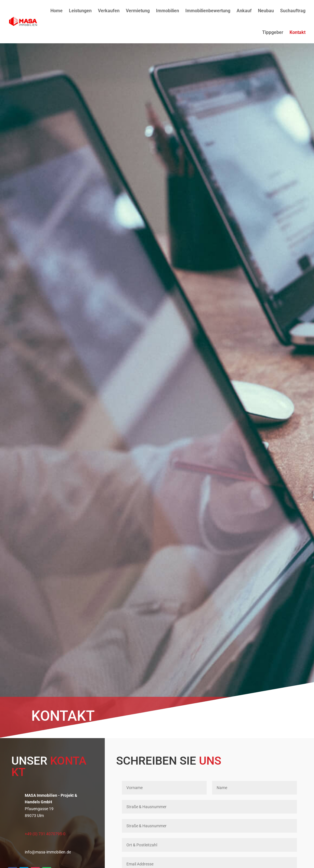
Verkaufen (109, 11)
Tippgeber (273, 32)
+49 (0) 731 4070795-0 (45, 834)
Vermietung (138, 11)
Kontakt (297, 32)
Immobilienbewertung (208, 11)
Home (57, 11)
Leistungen (80, 11)
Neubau (266, 11)
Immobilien (168, 11)
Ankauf (244, 11)
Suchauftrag (293, 11)
